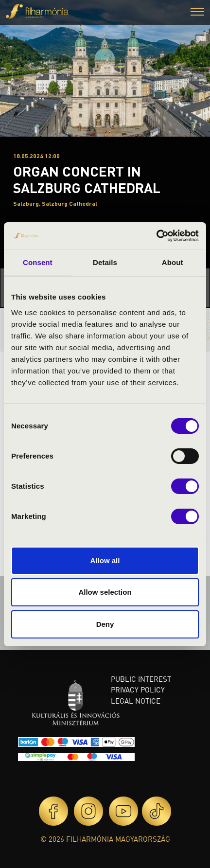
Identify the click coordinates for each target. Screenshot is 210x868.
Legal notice (136, 701)
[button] (197, 13)
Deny (105, 624)
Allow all (105, 560)
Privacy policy (138, 690)
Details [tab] (105, 262)
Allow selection (105, 592)
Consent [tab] (38, 262)
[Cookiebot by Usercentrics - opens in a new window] (156, 236)
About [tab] (173, 262)
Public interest (141, 679)
